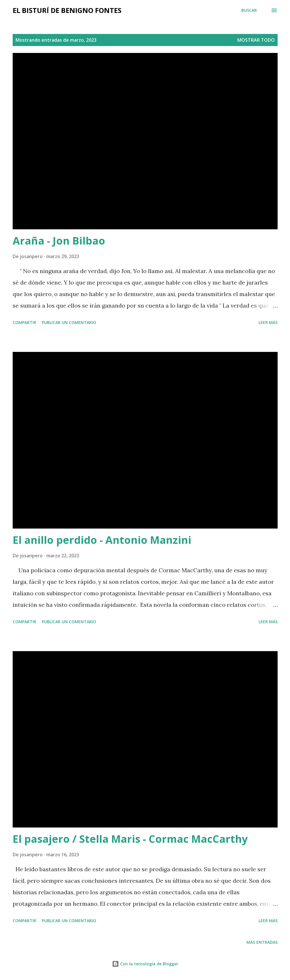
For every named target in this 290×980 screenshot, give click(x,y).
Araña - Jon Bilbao (59, 241)
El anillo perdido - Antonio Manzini (102, 540)
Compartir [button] (24, 322)
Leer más (268, 322)
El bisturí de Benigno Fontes (67, 10)
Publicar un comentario (69, 322)
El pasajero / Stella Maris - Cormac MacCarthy (130, 839)
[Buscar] (249, 10)
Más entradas (262, 942)
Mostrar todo (256, 40)
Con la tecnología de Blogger (145, 964)
